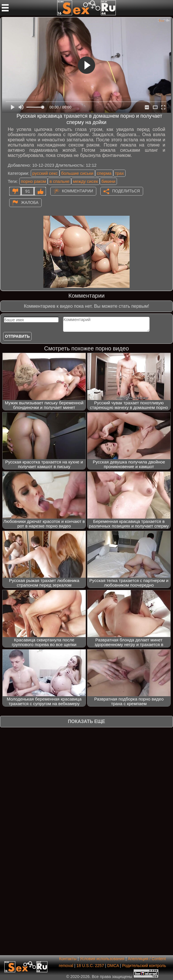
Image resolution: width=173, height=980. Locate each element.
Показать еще (86, 721)
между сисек (85, 181)
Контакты (68, 959)
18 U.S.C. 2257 (90, 966)
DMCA (113, 966)
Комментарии (78, 191)
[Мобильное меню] (5, 8)
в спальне (59, 181)
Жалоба (30, 202)
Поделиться (126, 191)
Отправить (17, 336)
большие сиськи (77, 173)
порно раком (34, 181)
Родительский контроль (144, 966)
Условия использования (102, 959)
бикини (108, 181)
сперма (104, 173)
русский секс (45, 173)
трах (119, 173)
